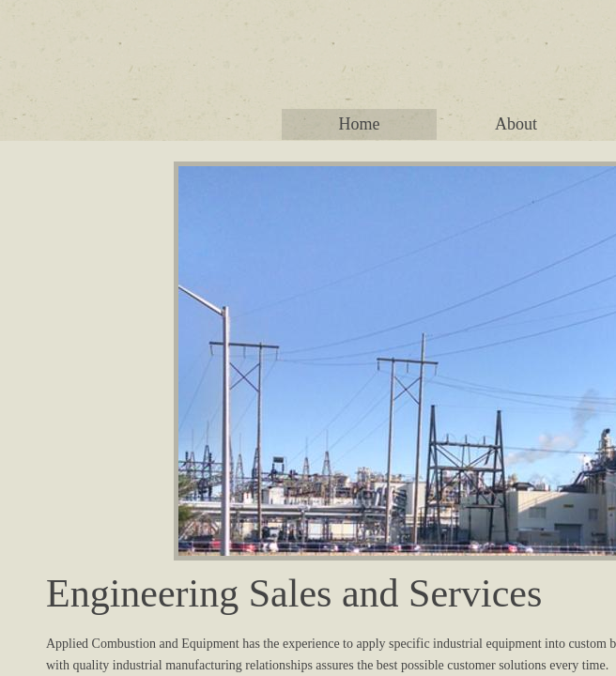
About (516, 124)
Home (360, 124)
